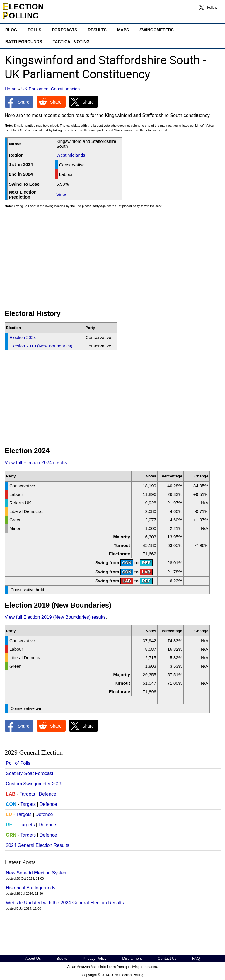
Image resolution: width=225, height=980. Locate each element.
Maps (123, 30)
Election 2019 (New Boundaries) (41, 346)
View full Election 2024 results (36, 463)
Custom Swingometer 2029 (34, 784)
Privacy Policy (95, 958)
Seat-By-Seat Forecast (30, 773)
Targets (27, 794)
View (61, 195)
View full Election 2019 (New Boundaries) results (55, 617)
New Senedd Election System (37, 873)
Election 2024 (23, 337)
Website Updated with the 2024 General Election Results (65, 903)
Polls (34, 30)
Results (97, 30)
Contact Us (167, 958)
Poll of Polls (18, 763)
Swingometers (157, 30)
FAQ (196, 958)
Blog (11, 30)
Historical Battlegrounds (31, 888)
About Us (33, 958)
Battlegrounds (24, 42)
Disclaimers (132, 958)
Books (62, 958)
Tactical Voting (71, 42)
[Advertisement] (112, 261)
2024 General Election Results (37, 845)
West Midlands (71, 155)
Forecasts (64, 30)
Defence (47, 794)
